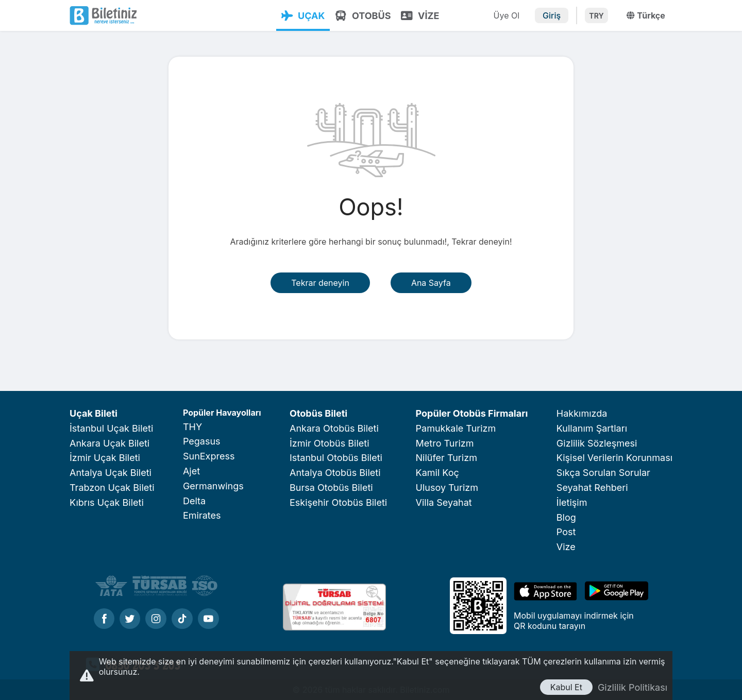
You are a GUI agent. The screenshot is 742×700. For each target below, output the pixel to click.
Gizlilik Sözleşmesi (597, 443)
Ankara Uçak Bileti (109, 443)
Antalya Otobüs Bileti (335, 473)
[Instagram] (156, 620)
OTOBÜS (362, 16)
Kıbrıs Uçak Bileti (107, 502)
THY (192, 427)
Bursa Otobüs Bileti (331, 488)
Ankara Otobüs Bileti (334, 428)
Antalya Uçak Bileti (111, 473)
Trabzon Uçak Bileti (112, 488)
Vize (566, 547)
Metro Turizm (445, 443)
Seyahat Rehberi (592, 488)
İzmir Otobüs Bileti (329, 443)
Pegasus (202, 441)
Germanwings (213, 486)
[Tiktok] (182, 620)
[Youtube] (208, 620)
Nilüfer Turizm (446, 458)
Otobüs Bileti (318, 413)
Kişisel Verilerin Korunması (614, 458)
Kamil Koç (437, 473)
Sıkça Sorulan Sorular (603, 473)
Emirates (202, 515)
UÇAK (302, 16)
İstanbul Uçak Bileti (111, 428)
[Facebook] (104, 620)
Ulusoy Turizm (447, 488)
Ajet (191, 471)
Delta (194, 501)
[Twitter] (130, 620)
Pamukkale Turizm (456, 428)
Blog (566, 517)
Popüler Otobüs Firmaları (472, 413)
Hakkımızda (582, 413)
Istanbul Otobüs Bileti (336, 458)
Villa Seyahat (444, 502)
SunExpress (209, 456)
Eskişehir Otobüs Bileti (338, 502)
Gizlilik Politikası (633, 687)
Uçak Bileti (94, 413)
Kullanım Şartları (592, 428)
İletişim (572, 502)
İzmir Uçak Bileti (105, 458)
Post (566, 532)
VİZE (419, 16)
